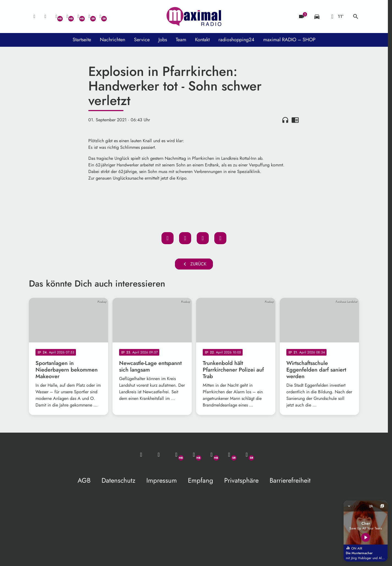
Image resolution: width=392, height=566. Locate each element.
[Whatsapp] (56, 17)
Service (142, 40)
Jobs (163, 40)
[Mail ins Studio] (34, 17)
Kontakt (202, 40)
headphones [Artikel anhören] (285, 120)
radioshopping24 (236, 40)
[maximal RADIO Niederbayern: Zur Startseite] (194, 17)
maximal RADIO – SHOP (289, 40)
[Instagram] (78, 17)
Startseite (82, 40)
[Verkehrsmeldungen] (317, 17)
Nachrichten (113, 40)
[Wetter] (336, 17)
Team (181, 40)
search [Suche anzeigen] (356, 17)
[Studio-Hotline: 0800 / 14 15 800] (45, 17)
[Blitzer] (301, 17)
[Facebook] (67, 17)
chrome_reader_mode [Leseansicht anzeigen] (295, 120)
